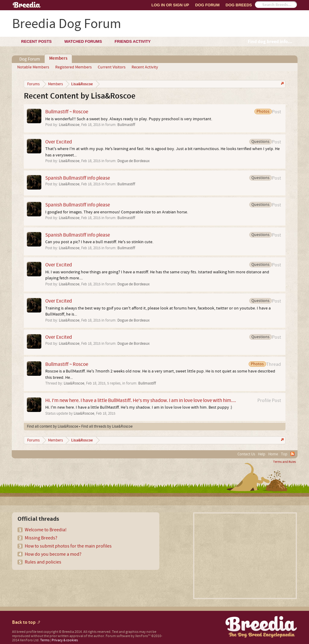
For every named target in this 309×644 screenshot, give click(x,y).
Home (273, 454)
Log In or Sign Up (170, 5)
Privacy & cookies (65, 640)
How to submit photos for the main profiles (68, 546)
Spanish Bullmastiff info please (78, 178)
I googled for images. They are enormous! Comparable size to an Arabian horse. (117, 212)
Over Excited (59, 142)
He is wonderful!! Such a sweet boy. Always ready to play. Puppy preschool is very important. (129, 119)
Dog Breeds (239, 5)
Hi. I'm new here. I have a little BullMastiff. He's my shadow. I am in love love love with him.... (141, 400)
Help (262, 454)
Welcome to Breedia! (46, 530)
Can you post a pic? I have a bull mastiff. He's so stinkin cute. (99, 242)
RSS (292, 454)
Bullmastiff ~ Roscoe (67, 112)
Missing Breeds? (41, 538)
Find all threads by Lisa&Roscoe (107, 426)
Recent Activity (145, 67)
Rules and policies (43, 562)
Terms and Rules (285, 462)
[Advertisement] (245, 556)
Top (284, 454)
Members (58, 58)
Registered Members (73, 67)
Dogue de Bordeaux (134, 161)
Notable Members (33, 67)
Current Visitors (112, 67)
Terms (45, 640)
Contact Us (246, 454)
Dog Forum (207, 5)
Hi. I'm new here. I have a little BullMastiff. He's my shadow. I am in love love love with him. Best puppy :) (139, 407)
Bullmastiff (126, 125)
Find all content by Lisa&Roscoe (53, 426)
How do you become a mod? (53, 554)
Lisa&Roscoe (69, 125)
